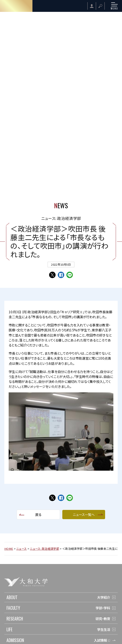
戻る (38, 514)
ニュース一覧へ (84, 514)
